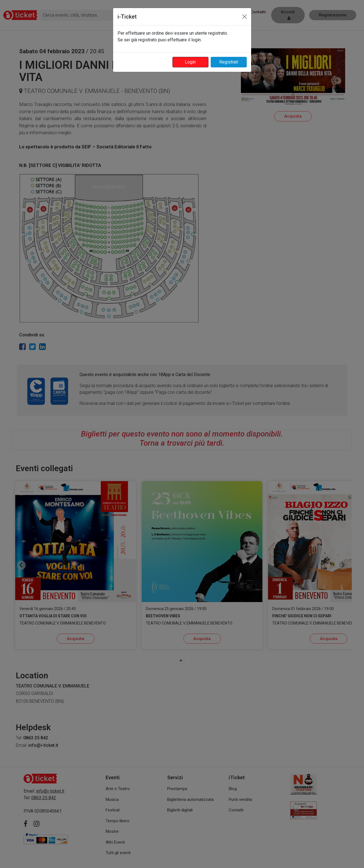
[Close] (245, 17)
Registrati (229, 62)
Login (190, 62)
